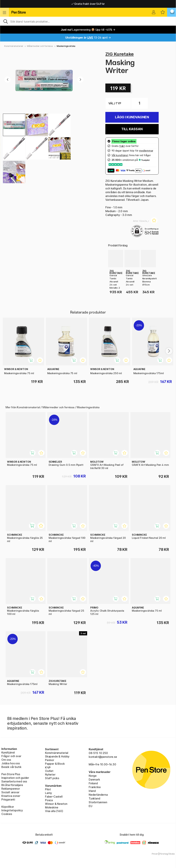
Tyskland (94, 798)
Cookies (7, 814)
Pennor (50, 760)
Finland (93, 783)
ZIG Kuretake (120, 54)
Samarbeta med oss (14, 781)
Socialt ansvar (10, 792)
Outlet (49, 771)
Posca (49, 800)
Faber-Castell (54, 797)
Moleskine (52, 807)
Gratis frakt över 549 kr (88, 4)
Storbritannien (98, 802)
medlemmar (146, 151)
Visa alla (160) (54, 811)
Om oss (6, 760)
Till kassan (132, 129)
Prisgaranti (8, 799)
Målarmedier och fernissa (40, 46)
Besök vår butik (11, 767)
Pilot (48, 789)
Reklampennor (11, 789)
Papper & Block (55, 764)
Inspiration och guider (15, 778)
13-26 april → (88, 38)
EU (90, 806)
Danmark (94, 779)
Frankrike (95, 787)
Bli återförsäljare (12, 785)
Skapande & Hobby (57, 756)
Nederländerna (98, 795)
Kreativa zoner (11, 796)
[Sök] (88, 21)
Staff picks (52, 778)
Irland (92, 791)
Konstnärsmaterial (14, 46)
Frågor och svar (11, 756)
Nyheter (50, 775)
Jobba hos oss (11, 763)
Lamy (48, 793)
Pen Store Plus (11, 774)
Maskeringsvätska (66, 46)
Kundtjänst (8, 752)
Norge (93, 776)
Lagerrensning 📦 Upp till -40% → (88, 30)
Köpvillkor (8, 807)
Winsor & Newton (56, 804)
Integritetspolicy (12, 810)
